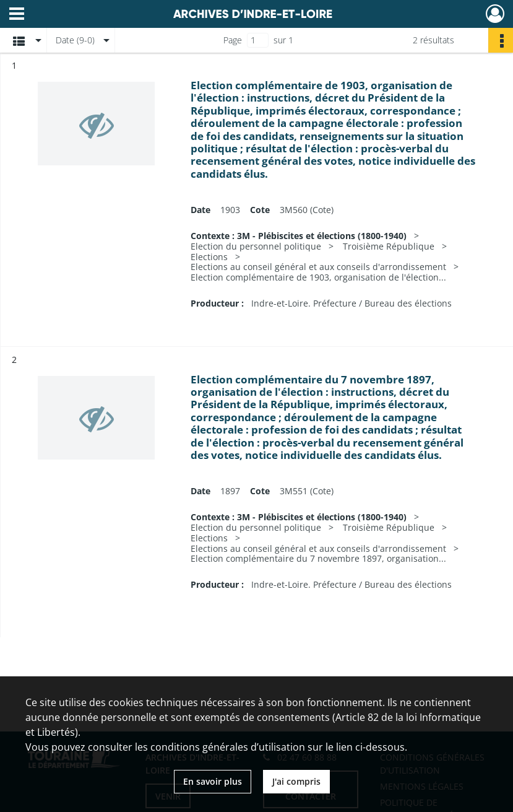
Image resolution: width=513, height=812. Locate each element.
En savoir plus (213, 781)
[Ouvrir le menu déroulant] (17, 15)
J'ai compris (296, 781)
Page (233, 40)
